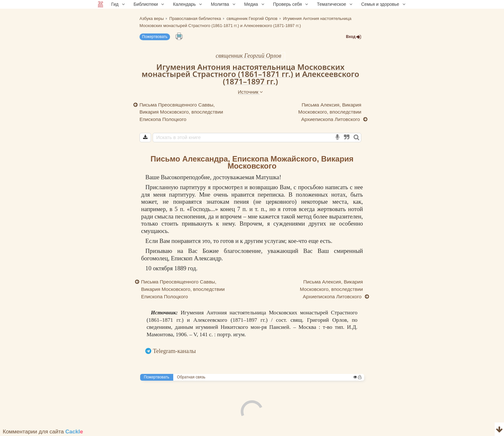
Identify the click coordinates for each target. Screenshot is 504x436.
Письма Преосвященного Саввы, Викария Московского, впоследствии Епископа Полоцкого (181, 112)
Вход (354, 37)
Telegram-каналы (175, 351)
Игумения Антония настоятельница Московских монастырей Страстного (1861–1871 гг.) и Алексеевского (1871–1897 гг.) (251, 74)
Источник (250, 92)
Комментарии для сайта (43, 432)
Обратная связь (191, 377)
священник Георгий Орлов (248, 56)
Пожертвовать (155, 37)
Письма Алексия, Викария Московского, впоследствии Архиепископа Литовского (330, 112)
